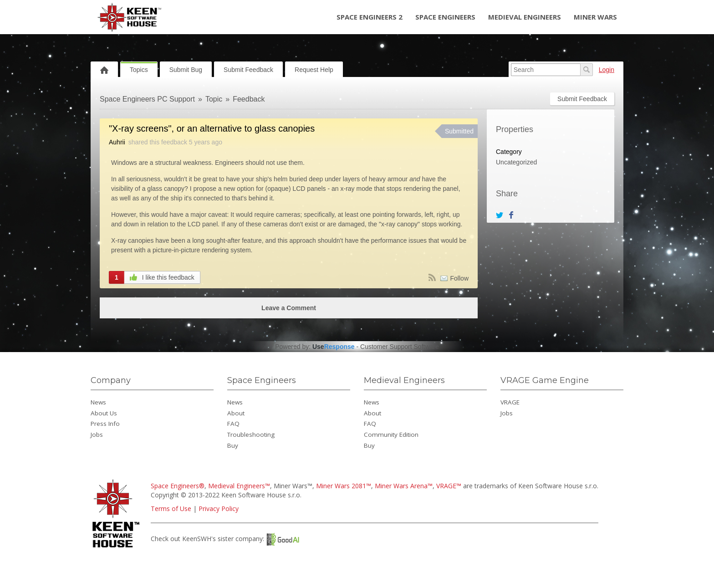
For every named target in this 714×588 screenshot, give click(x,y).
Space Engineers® (178, 486)
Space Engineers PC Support (147, 99)
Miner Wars (595, 17)
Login (607, 70)
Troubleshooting (251, 435)
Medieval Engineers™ (239, 486)
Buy (233, 445)
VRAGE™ (449, 486)
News (98, 402)
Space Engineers (445, 17)
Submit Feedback (248, 70)
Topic (214, 99)
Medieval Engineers (525, 17)
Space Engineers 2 (370, 17)
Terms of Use (171, 509)
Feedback (249, 99)
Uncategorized (516, 162)
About (236, 413)
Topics (139, 70)
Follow (459, 278)
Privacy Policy (219, 509)
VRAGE (510, 402)
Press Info (105, 424)
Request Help (314, 70)
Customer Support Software (400, 347)
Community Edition (391, 435)
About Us (104, 413)
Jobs (97, 435)
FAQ (233, 424)
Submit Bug (186, 70)
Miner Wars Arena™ (404, 486)
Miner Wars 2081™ (344, 486)
